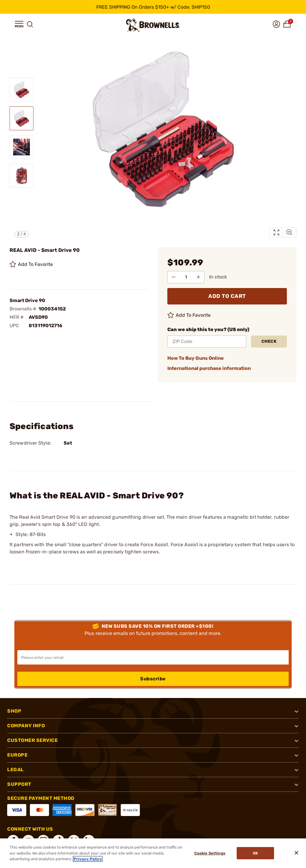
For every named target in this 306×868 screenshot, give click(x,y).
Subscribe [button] (153, 679)
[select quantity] (186, 277)
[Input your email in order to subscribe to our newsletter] (153, 657)
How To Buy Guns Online (196, 358)
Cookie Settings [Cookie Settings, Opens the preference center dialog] (209, 853)
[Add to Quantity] (199, 277)
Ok (256, 853)
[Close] (296, 853)
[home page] (153, 25)
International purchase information (209, 368)
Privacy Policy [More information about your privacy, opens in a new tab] (88, 859)
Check (269, 341)
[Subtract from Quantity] (174, 277)
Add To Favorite (31, 264)
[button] (19, 24)
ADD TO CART (227, 296)
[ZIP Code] (207, 342)
